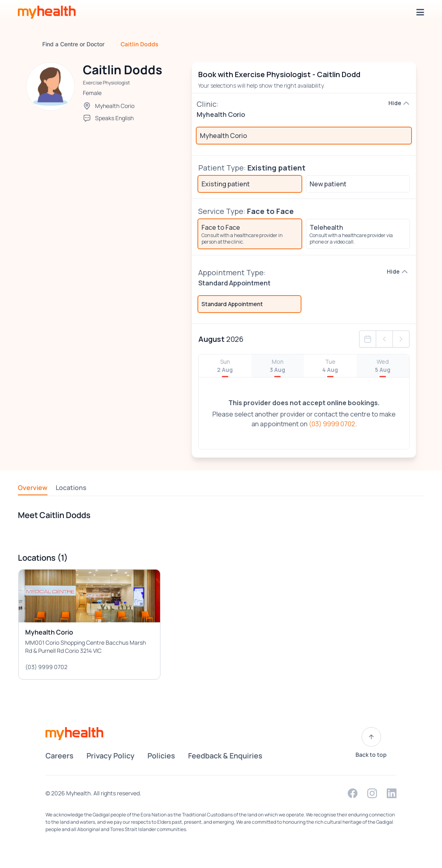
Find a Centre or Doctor (73, 44)
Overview (33, 488)
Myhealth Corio (115, 106)
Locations (71, 488)
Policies (161, 756)
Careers (60, 756)
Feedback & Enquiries (225, 756)
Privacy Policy (110, 756)
